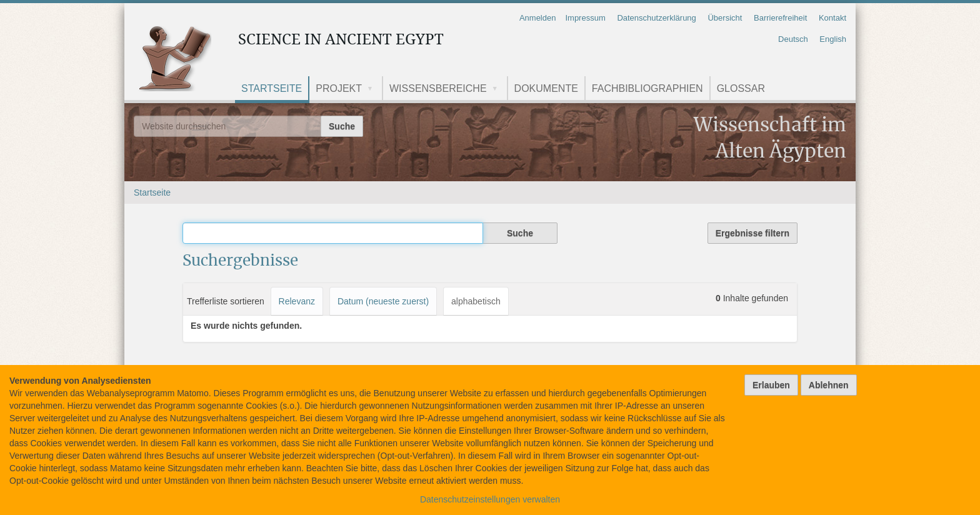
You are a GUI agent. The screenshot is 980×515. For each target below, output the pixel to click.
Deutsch (793, 39)
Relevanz (297, 301)
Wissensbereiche (438, 88)
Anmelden (538, 18)
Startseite (272, 88)
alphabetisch (476, 301)
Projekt (339, 88)
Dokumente (546, 88)
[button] (374, 90)
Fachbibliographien (647, 88)
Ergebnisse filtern (752, 233)
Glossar (741, 88)
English (833, 39)
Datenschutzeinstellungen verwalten (490, 499)
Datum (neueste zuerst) (383, 301)
